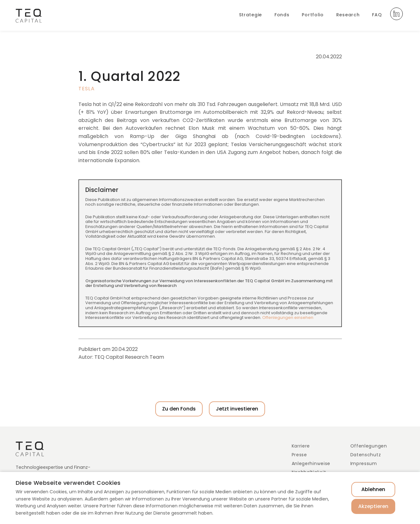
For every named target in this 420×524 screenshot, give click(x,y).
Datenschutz (366, 455)
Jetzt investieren (237, 409)
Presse (299, 455)
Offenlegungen (369, 446)
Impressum (364, 463)
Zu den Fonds (179, 409)
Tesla (87, 89)
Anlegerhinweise (311, 463)
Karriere (301, 446)
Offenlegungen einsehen (288, 318)
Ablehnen (373, 489)
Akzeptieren (373, 506)
